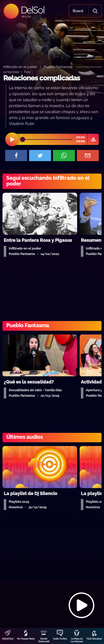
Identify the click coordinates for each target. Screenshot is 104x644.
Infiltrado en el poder (20, 67)
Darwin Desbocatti (44, 640)
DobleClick (8, 639)
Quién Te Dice (60, 639)
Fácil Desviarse (94, 639)
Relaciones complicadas (42, 78)
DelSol (32, 10)
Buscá (78, 11)
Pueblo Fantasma (58, 67)
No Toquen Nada (26, 639)
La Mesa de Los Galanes (77, 640)
